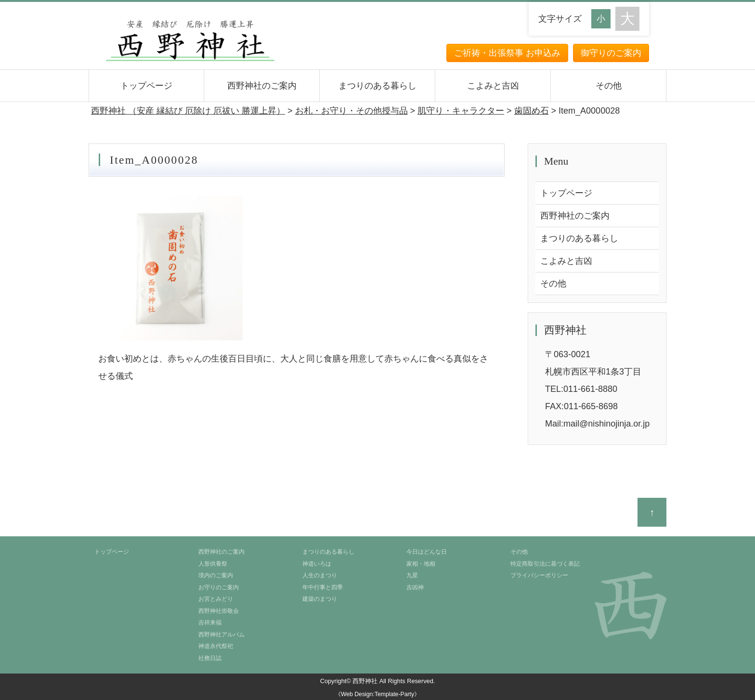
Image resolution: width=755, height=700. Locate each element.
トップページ (146, 86)
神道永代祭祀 (216, 646)
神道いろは (317, 564)
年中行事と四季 (323, 587)
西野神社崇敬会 (219, 611)
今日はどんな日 (427, 552)
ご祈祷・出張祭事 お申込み (507, 53)
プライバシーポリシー (539, 575)
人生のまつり (320, 575)
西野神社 (365, 681)
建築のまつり (320, 599)
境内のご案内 (216, 575)
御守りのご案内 (611, 53)
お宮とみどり (216, 599)
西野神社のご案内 (262, 86)
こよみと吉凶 (493, 86)
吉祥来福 (210, 622)
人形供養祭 (213, 564)
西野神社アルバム (221, 635)
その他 (609, 86)
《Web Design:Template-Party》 (377, 694)
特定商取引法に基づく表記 (545, 564)
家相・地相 (421, 564)
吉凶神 (415, 587)
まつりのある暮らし (377, 86)
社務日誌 (210, 658)
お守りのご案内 (219, 587)
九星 (412, 575)
